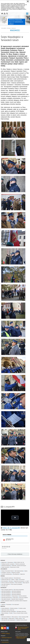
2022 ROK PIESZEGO (16, 593)
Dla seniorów (22, 580)
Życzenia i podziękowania (7, 574)
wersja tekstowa (5, 642)
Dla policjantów (16, 574)
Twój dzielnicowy (17, 578)
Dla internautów (5, 581)
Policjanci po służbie (16, 573)
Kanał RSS (2, 628)
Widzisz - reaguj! (15, 580)
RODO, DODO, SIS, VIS (19, 562)
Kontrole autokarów (23, 596)
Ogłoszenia (22, 574)
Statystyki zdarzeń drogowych (17, 599)
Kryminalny (3, 602)
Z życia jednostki (4, 569)
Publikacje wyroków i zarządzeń (8, 564)
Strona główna (4, 28)
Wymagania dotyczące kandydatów (9, 611)
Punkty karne (15, 598)
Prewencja (3, 576)
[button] (27, 14)
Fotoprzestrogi (15, 596)
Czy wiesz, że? (4, 586)
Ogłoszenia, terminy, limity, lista (8, 610)
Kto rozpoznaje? (16, 604)
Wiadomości (14, 28)
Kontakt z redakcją (6, 633)
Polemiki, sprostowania (20, 564)
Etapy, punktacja (5, 613)
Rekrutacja (3, 606)
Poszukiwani (9, 604)
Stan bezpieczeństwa (19, 571)
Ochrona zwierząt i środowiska (8, 583)
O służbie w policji (22, 608)
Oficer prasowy (15, 617)
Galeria (26, 571)
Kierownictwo (10, 562)
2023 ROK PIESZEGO (6, 593)
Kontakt (11, 613)
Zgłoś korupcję (4, 618)
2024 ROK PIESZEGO (16, 591)
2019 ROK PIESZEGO (6, 596)
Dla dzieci (11, 581)
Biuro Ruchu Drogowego (19, 590)
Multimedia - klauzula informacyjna (19, 566)
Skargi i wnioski (18, 618)
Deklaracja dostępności (6, 566)
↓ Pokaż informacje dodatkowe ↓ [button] (15, 554)
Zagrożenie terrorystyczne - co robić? (21, 581)
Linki (24, 618)
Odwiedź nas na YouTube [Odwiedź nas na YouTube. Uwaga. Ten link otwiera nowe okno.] (5, 628)
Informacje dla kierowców (7, 598)
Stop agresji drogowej (6, 599)
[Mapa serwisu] (5, 14)
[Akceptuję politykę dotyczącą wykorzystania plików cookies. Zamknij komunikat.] (28, 1)
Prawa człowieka (18, 583)
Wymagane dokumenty (21, 611)
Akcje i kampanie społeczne (7, 578)
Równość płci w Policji (15, 567)
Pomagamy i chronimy (6, 573)
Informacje (9, 28)
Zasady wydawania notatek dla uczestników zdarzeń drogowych (14, 601)
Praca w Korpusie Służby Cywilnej (20, 613)
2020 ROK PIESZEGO (16, 594)
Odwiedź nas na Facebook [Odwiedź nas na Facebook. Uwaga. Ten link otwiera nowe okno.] (8, 628)
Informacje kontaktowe (6, 617)
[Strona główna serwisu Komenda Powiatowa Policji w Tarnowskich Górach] (2, 14)
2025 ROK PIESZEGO (6, 591)
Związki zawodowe (5, 567)
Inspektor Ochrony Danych (22, 620)
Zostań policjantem (5, 608)
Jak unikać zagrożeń (6, 584)
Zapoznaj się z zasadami (22, 637)
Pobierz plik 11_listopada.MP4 (11, 528)
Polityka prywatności (21, 638)
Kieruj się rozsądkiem (24, 598)
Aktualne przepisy (14, 608)
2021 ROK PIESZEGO (6, 594)
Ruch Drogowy (4, 588)
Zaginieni (3, 604)
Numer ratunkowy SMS (24, 617)
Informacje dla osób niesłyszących (8, 620)
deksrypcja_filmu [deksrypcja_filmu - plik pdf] (10, 539)
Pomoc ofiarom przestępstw (16, 584)
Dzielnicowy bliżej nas (6, 580)
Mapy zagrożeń (26, 583)
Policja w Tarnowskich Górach (7, 571)
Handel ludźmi (11, 618)
